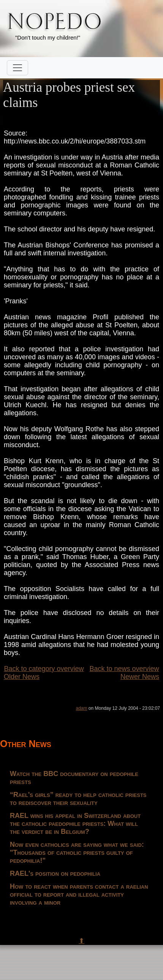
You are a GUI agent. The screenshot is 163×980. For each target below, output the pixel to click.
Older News (22, 677)
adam (82, 708)
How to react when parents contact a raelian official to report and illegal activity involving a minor (79, 894)
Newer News (140, 677)
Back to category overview (44, 669)
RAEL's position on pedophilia (55, 873)
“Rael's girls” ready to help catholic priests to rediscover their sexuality (78, 799)
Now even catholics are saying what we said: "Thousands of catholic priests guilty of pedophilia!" (77, 853)
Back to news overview (124, 669)
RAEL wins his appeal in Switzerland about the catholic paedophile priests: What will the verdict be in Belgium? (75, 824)
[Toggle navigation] (17, 68)
